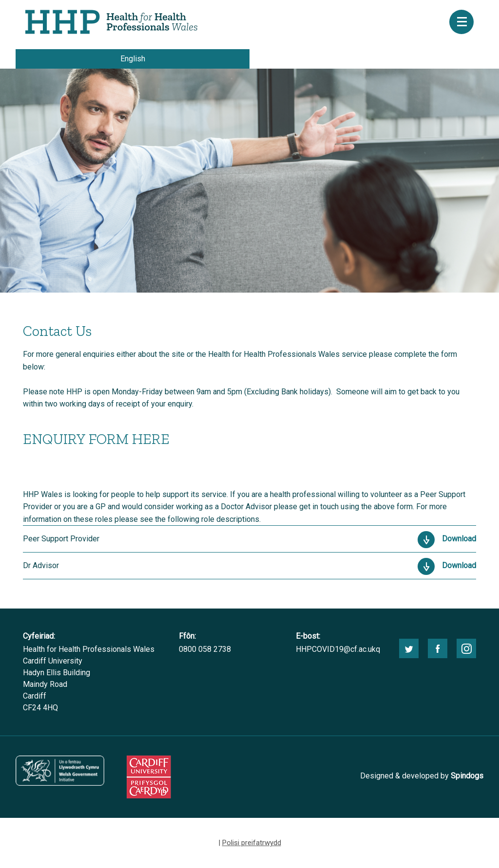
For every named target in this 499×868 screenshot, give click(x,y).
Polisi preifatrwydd (252, 843)
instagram (466, 648)
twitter (409, 648)
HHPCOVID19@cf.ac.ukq (338, 649)
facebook (438, 648)
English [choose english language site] (133, 59)
